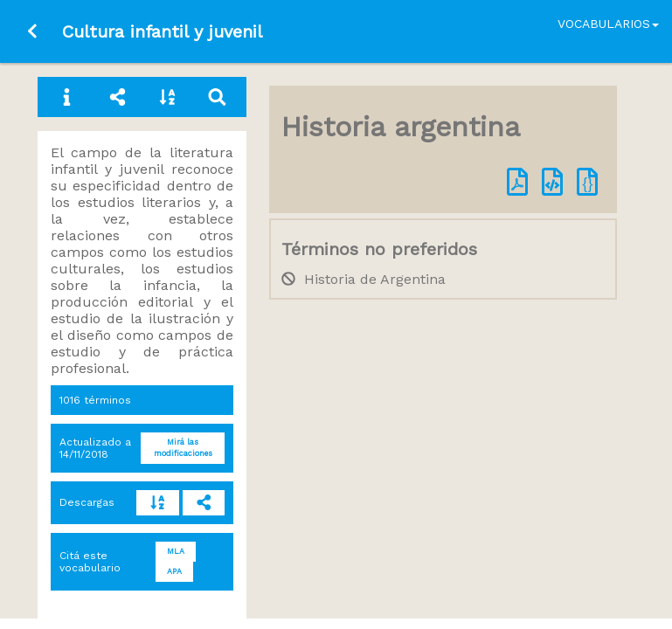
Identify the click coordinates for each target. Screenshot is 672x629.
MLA (176, 551)
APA (174, 571)
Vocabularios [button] (608, 24)
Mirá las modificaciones (183, 448)
